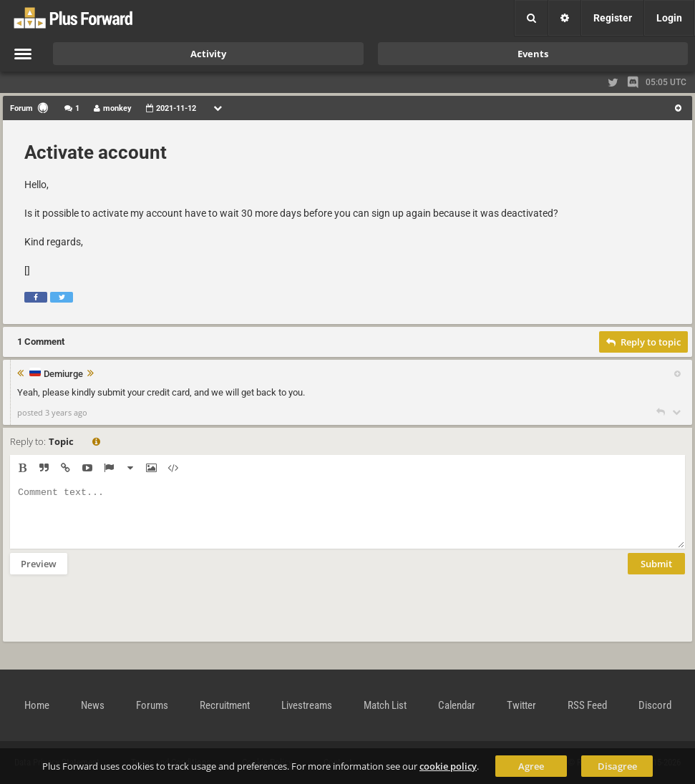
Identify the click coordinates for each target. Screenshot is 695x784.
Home (37, 705)
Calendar (457, 705)
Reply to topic (643, 342)
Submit (656, 574)
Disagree (617, 766)
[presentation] (119, 617)
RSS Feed (587, 705)
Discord (655, 705)
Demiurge (63, 374)
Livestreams (307, 705)
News (93, 705)
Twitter (521, 705)
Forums (152, 705)
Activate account (96, 152)
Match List (385, 705)
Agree (531, 766)
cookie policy (448, 766)
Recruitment (225, 705)
